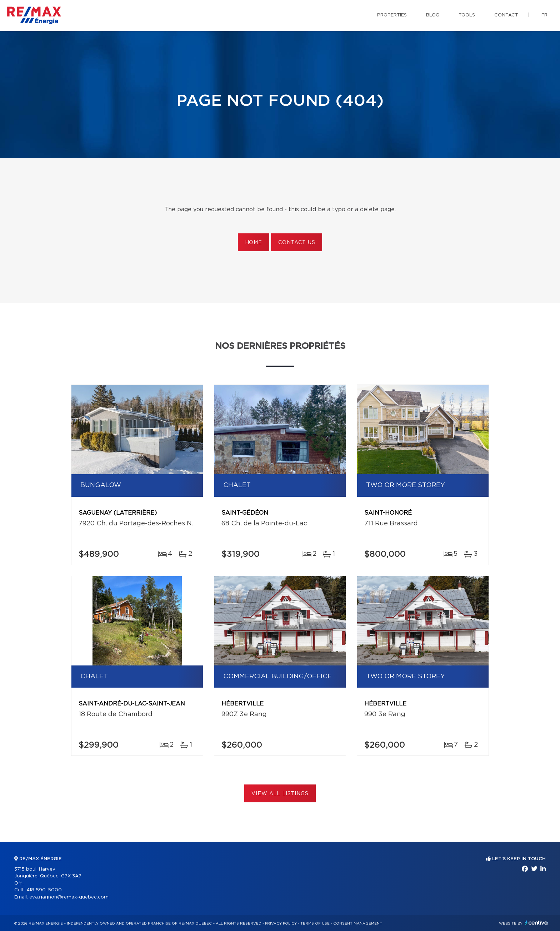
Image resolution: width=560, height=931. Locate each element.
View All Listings (280, 794)
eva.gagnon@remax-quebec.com (69, 897)
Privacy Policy (281, 923)
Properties (392, 15)
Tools (467, 15)
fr (544, 15)
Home (254, 243)
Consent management (358, 923)
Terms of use (315, 923)
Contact (506, 15)
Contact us (297, 243)
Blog (433, 15)
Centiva (536, 923)
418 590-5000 (44, 890)
